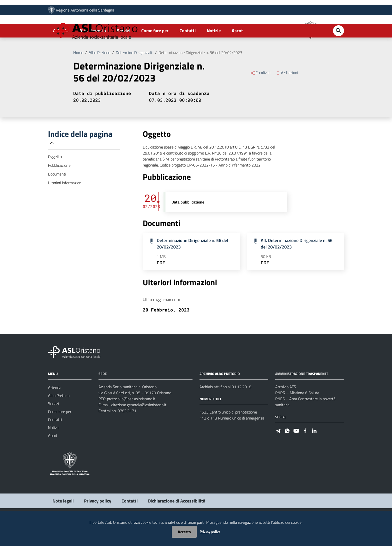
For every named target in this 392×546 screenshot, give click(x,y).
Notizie (214, 53)
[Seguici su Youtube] (296, 453)
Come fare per (155, 53)
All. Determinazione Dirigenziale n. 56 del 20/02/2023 (297, 266)
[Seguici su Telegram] (278, 453)
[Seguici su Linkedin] (314, 453)
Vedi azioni (287, 95)
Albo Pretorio (93, 53)
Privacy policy (210, 531)
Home (78, 75)
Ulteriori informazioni (65, 205)
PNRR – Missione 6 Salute (297, 415)
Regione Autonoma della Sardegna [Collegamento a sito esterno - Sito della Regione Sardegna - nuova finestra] (85, 12)
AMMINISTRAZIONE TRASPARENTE (302, 396)
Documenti (57, 197)
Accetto (184, 532)
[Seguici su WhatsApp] (287, 453)
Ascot (237, 53)
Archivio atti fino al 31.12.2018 (225, 409)
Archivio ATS (286, 409)
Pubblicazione (59, 188)
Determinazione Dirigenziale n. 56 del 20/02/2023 (200, 75)
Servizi (124, 53)
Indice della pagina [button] (80, 160)
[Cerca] (338, 53)
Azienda (61, 53)
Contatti (188, 53)
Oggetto (55, 179)
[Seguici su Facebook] (305, 453)
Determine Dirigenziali (134, 75)
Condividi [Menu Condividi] (260, 95)
